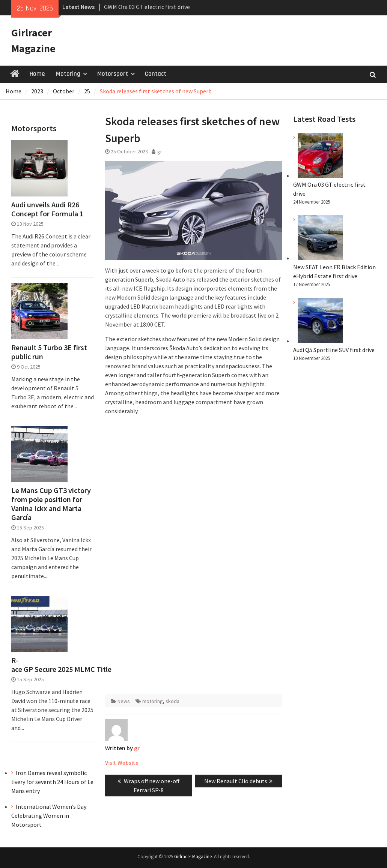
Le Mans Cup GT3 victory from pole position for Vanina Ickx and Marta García (51, 504)
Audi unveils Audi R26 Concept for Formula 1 (47, 209)
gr (160, 151)
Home (37, 74)
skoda (172, 701)
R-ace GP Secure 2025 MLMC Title (53, 665)
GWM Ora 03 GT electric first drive (147, 7)
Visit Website (122, 763)
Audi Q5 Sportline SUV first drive (334, 350)
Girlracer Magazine (193, 857)
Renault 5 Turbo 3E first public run (49, 352)
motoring (153, 701)
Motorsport (113, 74)
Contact (156, 74)
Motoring (68, 74)
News (124, 701)
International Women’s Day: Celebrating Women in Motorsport (49, 816)
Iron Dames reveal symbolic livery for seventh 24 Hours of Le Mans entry (52, 782)
